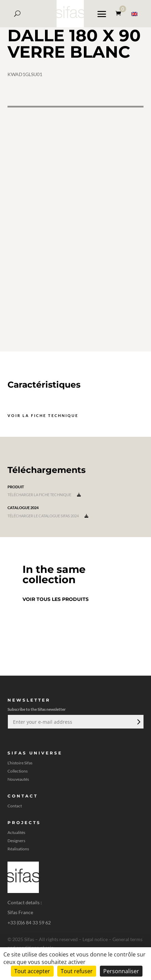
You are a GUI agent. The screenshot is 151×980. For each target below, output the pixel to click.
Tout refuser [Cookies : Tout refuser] (77, 971)
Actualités (16, 833)
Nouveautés (18, 779)
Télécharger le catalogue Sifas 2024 (48, 516)
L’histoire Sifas (20, 763)
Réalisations (18, 849)
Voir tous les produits (56, 599)
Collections (18, 771)
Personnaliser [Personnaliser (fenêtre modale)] (121, 971)
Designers (16, 841)
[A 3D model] (75, 229)
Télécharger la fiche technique (44, 495)
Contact (15, 806)
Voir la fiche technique (43, 415)
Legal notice (95, 939)
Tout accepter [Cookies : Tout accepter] (32, 971)
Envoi (138, 722)
